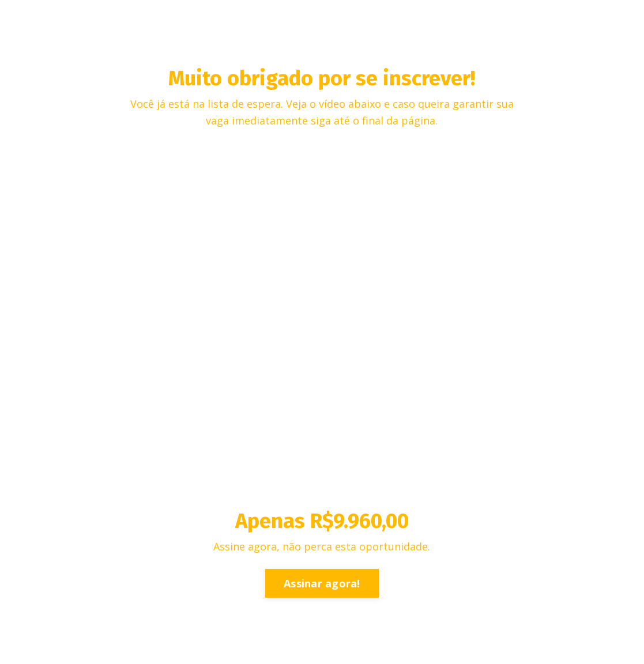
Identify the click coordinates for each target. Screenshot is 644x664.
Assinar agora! (322, 583)
